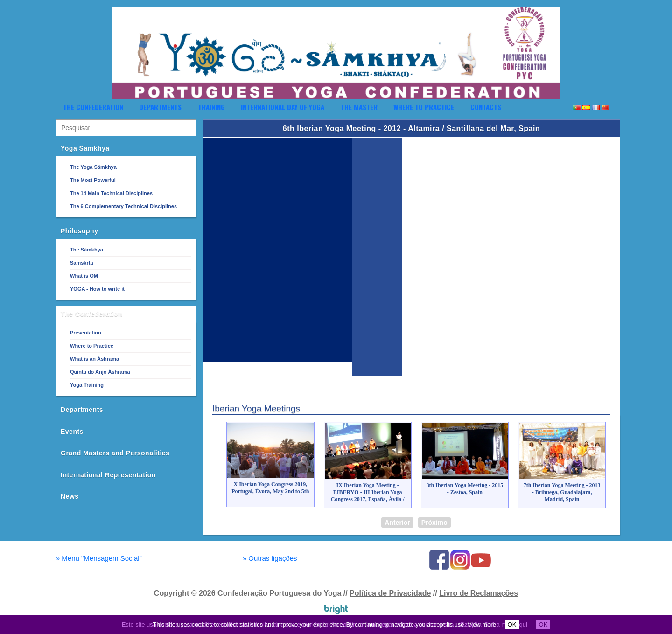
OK (512, 624)
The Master (359, 107)
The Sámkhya (87, 250)
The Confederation (93, 107)
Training (211, 107)
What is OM (84, 276)
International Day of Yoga (283, 107)
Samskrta (82, 263)
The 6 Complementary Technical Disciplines (123, 206)
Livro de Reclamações (479, 593)
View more (482, 624)
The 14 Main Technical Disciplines (111, 193)
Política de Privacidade (390, 593)
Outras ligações (270, 558)
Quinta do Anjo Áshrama (100, 372)
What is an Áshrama (94, 359)
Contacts (486, 107)
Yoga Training (87, 385)
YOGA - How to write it (97, 289)
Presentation (86, 333)
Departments (160, 107)
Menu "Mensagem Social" (99, 558)
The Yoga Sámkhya (93, 167)
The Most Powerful (93, 180)
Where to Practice (424, 107)
